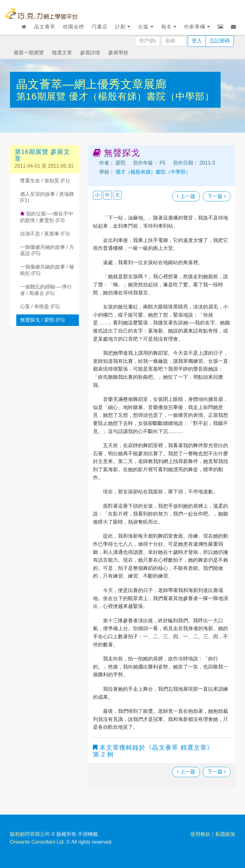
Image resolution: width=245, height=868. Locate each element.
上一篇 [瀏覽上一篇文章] (186, 196)
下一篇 (217, 196)
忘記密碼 (220, 41)
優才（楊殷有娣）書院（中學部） (142, 96)
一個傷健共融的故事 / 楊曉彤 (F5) (47, 270)
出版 (146, 27)
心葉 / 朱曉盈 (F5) (40, 306)
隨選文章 (62, 53)
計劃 (123, 27)
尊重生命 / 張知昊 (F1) (45, 181)
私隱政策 (225, 834)
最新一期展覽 (29, 53)
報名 (169, 27)
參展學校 (118, 53)
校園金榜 (74, 27)
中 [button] (107, 195)
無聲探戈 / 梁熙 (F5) (42, 320)
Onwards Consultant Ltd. (38, 842)
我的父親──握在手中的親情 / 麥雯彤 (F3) (47, 217)
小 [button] (97, 195)
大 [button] (117, 195)
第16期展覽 (43, 96)
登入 (197, 41)
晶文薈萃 (45, 27)
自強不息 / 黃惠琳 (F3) (45, 234)
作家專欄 (197, 27)
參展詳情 (90, 53)
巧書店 (100, 27)
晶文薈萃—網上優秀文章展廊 (92, 84)
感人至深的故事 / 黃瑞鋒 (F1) (47, 197)
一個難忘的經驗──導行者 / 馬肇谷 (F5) (46, 290)
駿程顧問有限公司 (30, 834)
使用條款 (200, 834)
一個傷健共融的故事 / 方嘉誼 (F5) (47, 250)
